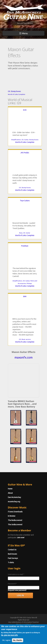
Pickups (29, 283)
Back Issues (12, 554)
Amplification (16, 140)
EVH (25, 110)
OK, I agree (6, 640)
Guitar (26, 140)
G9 (9, 91)
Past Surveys (13, 558)
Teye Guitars (25, 201)
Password (12, 584)
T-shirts (11, 563)
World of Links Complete (17, 94)
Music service (26, 339)
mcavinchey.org (14, 502)
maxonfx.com (24, 357)
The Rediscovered (15, 520)
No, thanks (18, 640)
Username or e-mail (16, 574)
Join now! (21, 538)
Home (10, 489)
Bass (21, 233)
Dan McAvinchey (14, 497)
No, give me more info (9, 635)
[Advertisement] (24, 380)
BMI (25, 296)
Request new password (17, 590)
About (10, 493)
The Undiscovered (15, 525)
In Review (12, 516)
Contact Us (12, 550)
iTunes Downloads (15, 512)
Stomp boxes (16, 91)
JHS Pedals (25, 153)
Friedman (25, 246)
